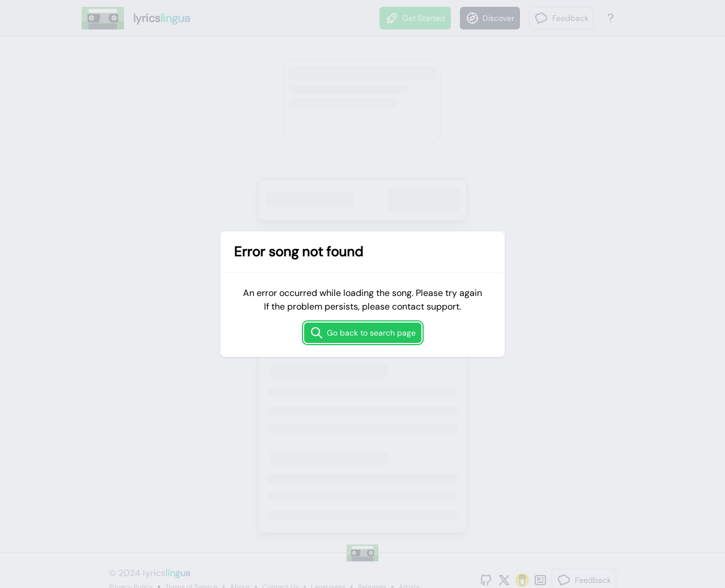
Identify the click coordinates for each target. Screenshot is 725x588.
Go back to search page (363, 333)
